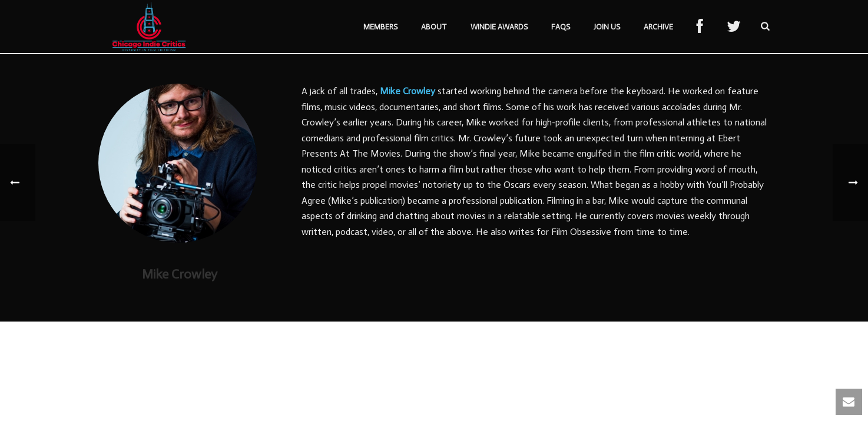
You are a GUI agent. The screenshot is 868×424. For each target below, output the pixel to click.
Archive (658, 27)
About (434, 27)
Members (380, 27)
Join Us (607, 27)
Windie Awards (499, 27)
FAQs (561, 27)
